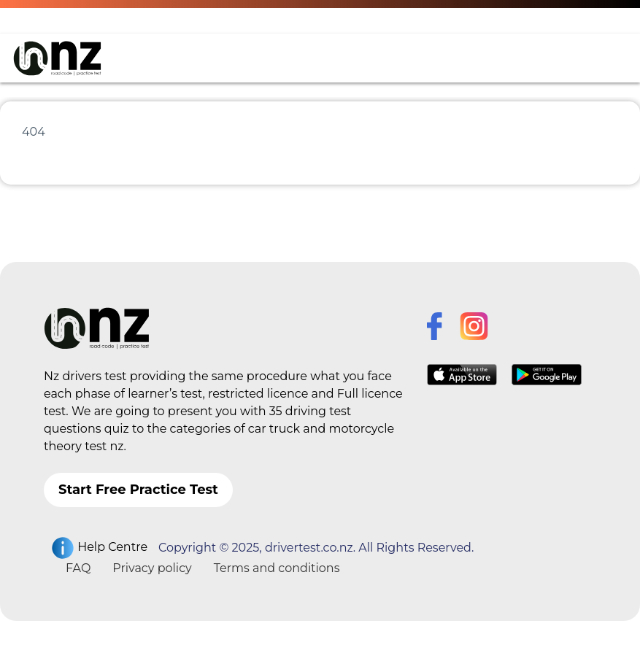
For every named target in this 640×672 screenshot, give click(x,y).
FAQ (78, 568)
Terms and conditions (277, 568)
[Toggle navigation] (606, 58)
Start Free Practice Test (138, 490)
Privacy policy (152, 568)
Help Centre (99, 548)
